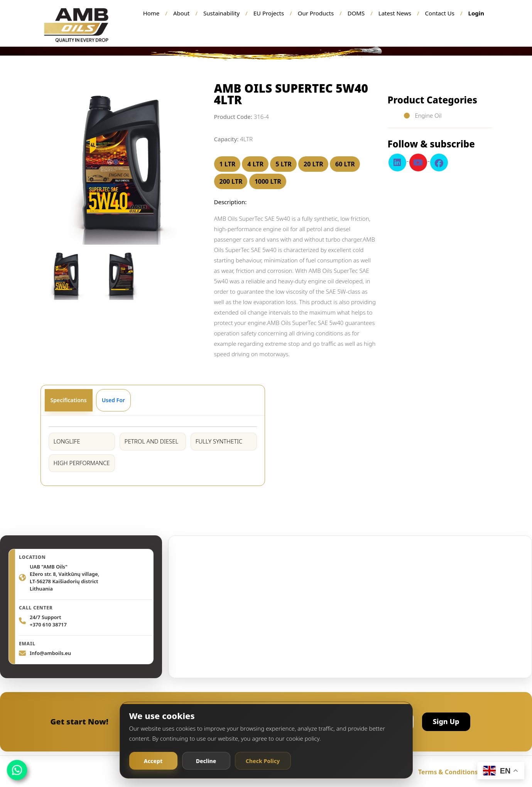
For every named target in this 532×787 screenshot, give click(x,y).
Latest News (395, 13)
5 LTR (284, 164)
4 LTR (255, 164)
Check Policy (263, 761)
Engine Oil (428, 115)
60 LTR (345, 164)
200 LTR (231, 181)
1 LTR (228, 164)
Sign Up (446, 721)
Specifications (69, 400)
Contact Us (440, 13)
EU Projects (269, 13)
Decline (206, 761)
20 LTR (313, 164)
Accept (153, 761)
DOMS (356, 13)
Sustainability (221, 13)
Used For (113, 400)
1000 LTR (268, 181)
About (182, 13)
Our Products (316, 13)
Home (151, 13)
